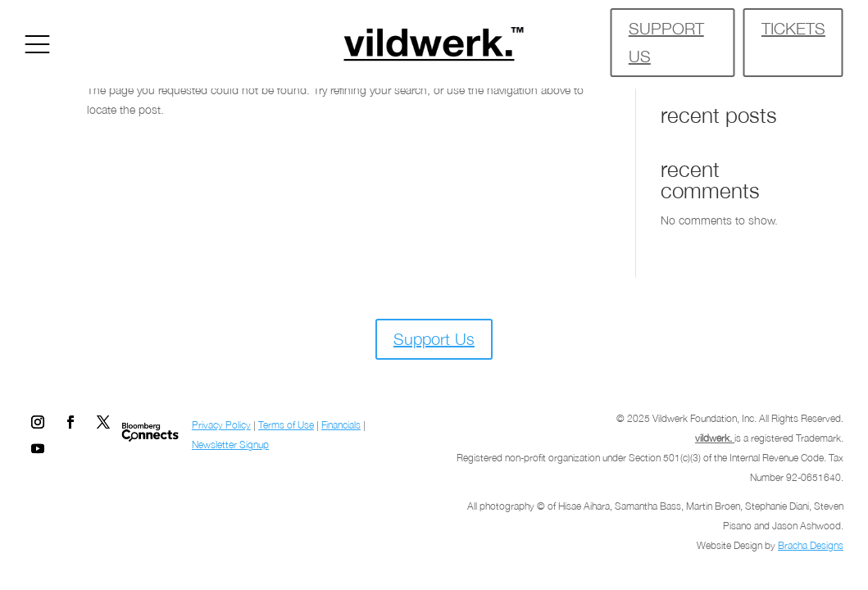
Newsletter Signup (230, 445)
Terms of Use (286, 425)
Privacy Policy (221, 425)
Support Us (434, 339)
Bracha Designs (811, 545)
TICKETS (793, 28)
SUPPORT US (666, 42)
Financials (341, 425)
